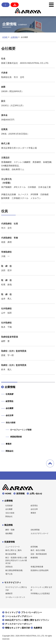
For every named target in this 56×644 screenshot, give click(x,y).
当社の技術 (11, 423)
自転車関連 (35, 530)
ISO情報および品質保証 (40, 593)
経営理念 (10, 401)
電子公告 (9, 574)
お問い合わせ (36, 494)
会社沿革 (10, 415)
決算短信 (9, 567)
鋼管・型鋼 (10, 530)
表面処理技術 (16, 437)
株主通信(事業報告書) (14, 570)
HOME (5, 37)
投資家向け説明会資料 (40, 570)
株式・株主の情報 (38, 550)
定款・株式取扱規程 (39, 554)
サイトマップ (11, 612)
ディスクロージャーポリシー (19, 624)
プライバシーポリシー (32, 612)
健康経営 (9, 593)
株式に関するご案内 (13, 550)
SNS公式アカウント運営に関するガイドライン (27, 620)
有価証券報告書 (37, 567)
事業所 (9, 444)
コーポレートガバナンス (15, 597)
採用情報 (20, 494)
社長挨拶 (10, 394)
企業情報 (14, 37)
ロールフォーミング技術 (21, 430)
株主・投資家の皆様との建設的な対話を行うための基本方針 (16, 560)
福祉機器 (9, 533)
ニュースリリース (13, 547)
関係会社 (10, 451)
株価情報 (34, 558)
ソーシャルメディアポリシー (19, 616)
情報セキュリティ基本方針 (18, 628)
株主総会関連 (11, 554)
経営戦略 (34, 547)
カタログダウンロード (40, 533)
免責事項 (38, 628)
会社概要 (10, 408)
